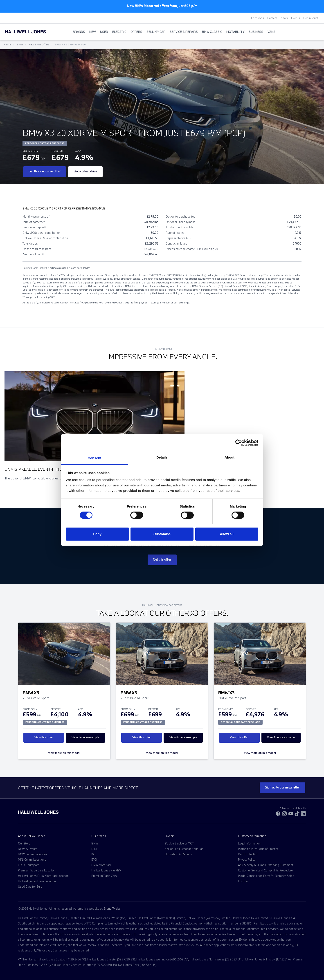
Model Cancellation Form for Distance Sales (266, 876)
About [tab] (229, 457)
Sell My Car (156, 32)
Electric (119, 32)
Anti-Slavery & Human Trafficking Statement (265, 865)
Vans (271, 32)
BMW (20, 44)
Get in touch (311, 18)
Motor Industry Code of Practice (258, 849)
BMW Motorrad (101, 865)
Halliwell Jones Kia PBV (106, 870)
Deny (97, 534)
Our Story (24, 843)
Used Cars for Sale (30, 886)
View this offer (44, 737)
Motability (235, 32)
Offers (136, 32)
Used (104, 32)
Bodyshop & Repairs (178, 854)
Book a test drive (85, 171)
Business (256, 32)
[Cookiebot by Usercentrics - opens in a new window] (239, 443)
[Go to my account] (312, 32)
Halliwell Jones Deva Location (37, 881)
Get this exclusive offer (45, 171)
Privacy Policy (247, 860)
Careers (272, 18)
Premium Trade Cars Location (37, 870)
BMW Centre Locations (33, 854)
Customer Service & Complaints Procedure (265, 870)
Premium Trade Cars (104, 876)
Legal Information (249, 843)
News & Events (290, 18)
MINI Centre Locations (32, 860)
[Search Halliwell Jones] (307, 32)
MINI (94, 849)
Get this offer (162, 559)
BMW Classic (212, 32)
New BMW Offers (39, 44)
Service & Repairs (184, 32)
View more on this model (64, 753)
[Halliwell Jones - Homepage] (31, 32)
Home (7, 44)
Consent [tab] (95, 458)
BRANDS (79, 32)
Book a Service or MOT (179, 843)
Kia (93, 854)
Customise (162, 534)
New (93, 32)
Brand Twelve (112, 909)
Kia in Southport (28, 865)
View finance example (85, 737)
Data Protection (248, 854)
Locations (258, 18)
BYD (94, 860)
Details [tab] (162, 457)
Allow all (227, 534)
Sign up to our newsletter (282, 787)
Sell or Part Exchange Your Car (184, 849)
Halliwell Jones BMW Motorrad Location (43, 876)
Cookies (243, 881)
